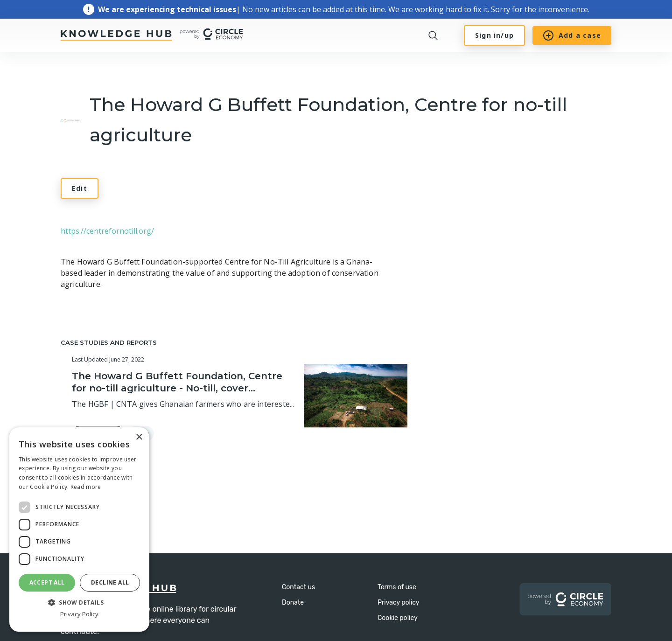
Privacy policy (399, 603)
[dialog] (79, 530)
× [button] (139, 437)
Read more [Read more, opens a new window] (86, 487)
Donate (293, 603)
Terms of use (397, 587)
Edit (80, 188)
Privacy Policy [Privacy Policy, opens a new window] (79, 614)
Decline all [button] (110, 582)
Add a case (572, 35)
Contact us (298, 587)
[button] (79, 602)
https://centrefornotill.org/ (107, 231)
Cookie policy (398, 618)
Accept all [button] (47, 582)
